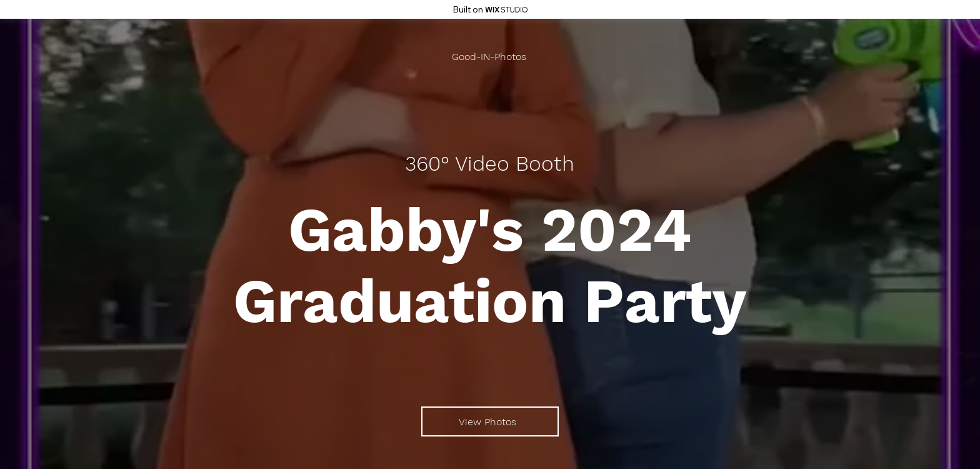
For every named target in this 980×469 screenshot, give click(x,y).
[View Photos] (490, 421)
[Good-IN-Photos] (490, 57)
